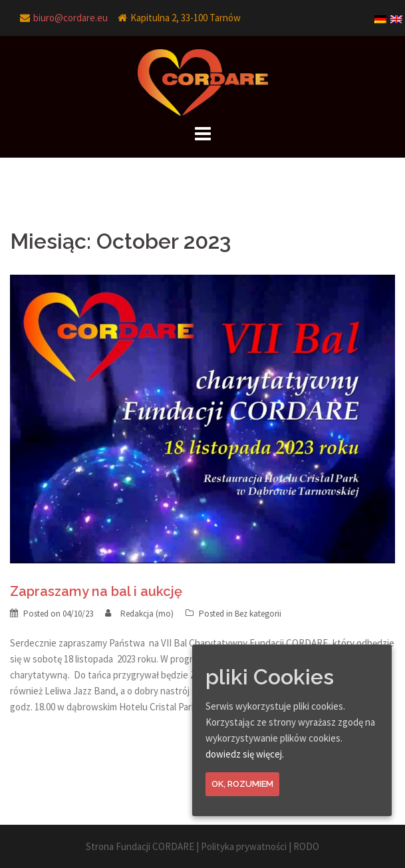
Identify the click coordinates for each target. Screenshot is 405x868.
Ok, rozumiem (242, 784)
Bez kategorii (258, 614)
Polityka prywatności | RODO (260, 846)
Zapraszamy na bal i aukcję (96, 591)
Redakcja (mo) (147, 614)
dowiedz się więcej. (245, 754)
